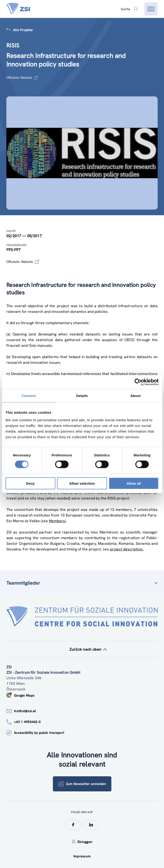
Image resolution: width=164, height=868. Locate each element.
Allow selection (82, 483)
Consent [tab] (29, 396)
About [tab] (135, 396)
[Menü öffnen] (151, 9)
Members (57, 521)
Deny (30, 483)
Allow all (134, 483)
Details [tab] (82, 396)
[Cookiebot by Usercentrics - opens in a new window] (138, 382)
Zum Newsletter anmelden (82, 784)
